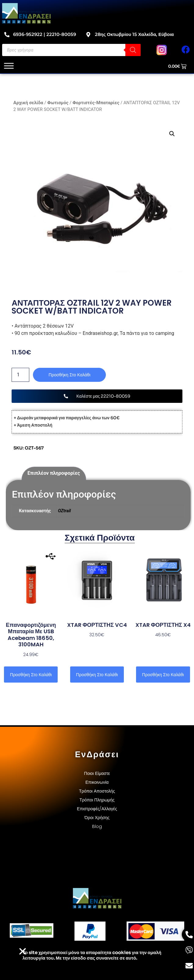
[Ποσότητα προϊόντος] (20, 375)
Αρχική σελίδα (28, 103)
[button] (172, 134)
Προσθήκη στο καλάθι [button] (31, 675)
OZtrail (64, 511)
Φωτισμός (58, 103)
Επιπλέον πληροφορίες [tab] (54, 473)
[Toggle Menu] (9, 66)
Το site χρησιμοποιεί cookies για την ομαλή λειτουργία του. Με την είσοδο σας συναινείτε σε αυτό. (92, 955)
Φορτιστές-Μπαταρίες (96, 103)
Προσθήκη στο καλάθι (69, 375)
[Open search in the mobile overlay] (71, 50)
